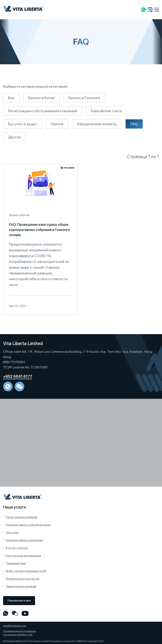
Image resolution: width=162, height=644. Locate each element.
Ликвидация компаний (21, 586)
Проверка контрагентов (23, 579)
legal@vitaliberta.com (15, 626)
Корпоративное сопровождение (28, 525)
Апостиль (12, 532)
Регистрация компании (22, 517)
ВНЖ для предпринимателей (26, 571)
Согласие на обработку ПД (18, 635)
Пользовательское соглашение (20, 631)
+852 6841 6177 (18, 376)
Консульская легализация (23, 556)
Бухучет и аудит (17, 548)
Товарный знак (16, 563)
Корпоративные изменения (24, 540)
